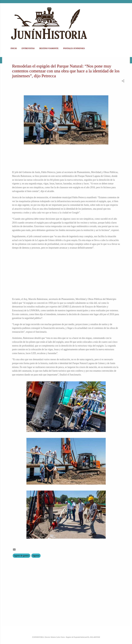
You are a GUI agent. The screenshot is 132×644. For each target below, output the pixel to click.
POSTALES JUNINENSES (74, 48)
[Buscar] (128, 7)
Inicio (14, 48)
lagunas (36, 556)
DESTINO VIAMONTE (49, 48)
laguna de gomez (21, 556)
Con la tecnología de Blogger (66, 632)
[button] (123, 81)
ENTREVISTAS (28, 48)
